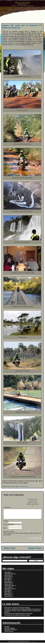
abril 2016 (7, 592)
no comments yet (23, 486)
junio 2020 (7, 583)
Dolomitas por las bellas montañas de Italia (17, 617)
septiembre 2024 (9, 576)
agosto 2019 (8, 585)
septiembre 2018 (9, 588)
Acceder (7, 628)
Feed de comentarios (11, 631)
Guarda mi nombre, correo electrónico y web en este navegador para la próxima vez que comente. (22, 535)
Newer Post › (35, 550)
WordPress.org (9, 633)
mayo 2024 (8, 577)
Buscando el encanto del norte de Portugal (17, 610)
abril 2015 (7, 597)
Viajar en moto (23, 3)
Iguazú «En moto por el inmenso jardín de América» (20, 27)
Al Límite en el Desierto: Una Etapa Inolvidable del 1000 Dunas (23, 611)
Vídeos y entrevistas (30, 6)
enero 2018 (8, 589)
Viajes (18, 6)
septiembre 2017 (9, 591)
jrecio (14, 486)
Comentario (7, 507)
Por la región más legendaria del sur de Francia (18, 615)
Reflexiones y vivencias (23, 6)
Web (5, 530)
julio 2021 (7, 582)
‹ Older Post (9, 550)
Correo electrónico (9, 526)
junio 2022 (7, 580)
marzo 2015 (8, 598)
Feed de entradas (10, 630)
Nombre (6, 523)
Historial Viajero (14, 6)
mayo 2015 (8, 595)
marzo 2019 (8, 586)
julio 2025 (7, 574)
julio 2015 (7, 594)
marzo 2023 (8, 579)
